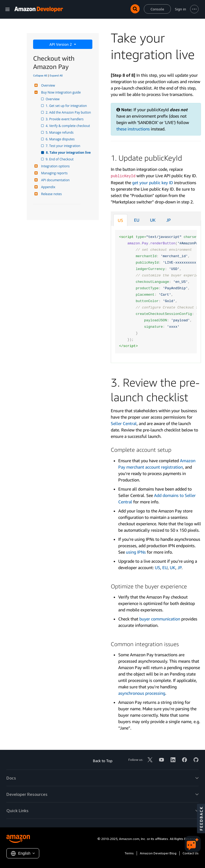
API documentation (55, 180)
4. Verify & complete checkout (68, 126)
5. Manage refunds (60, 132)
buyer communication (160, 619)
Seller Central (124, 423)
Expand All (56, 75)
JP (169, 220)
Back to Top (103, 761)
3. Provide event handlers (65, 119)
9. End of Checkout (60, 159)
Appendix (48, 187)
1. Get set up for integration (67, 106)
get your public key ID (153, 183)
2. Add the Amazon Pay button (69, 112)
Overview (47, 85)
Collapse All (40, 75)
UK (153, 220)
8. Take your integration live (69, 153)
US (120, 220)
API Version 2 (61, 44)
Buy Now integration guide (60, 92)
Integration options (55, 166)
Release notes (51, 194)
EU (137, 220)
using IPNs (136, 552)
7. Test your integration (63, 146)
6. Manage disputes (61, 139)
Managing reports (54, 173)
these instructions (133, 129)
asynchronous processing (142, 693)
